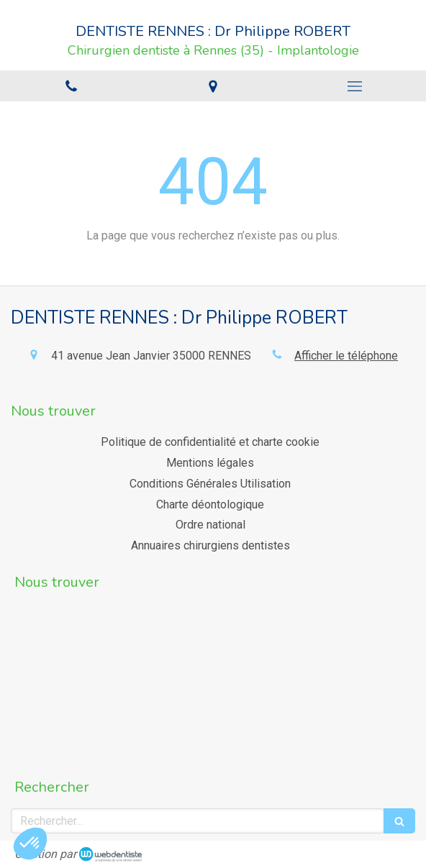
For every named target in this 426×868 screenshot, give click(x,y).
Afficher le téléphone (346, 356)
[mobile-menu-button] (355, 86)
